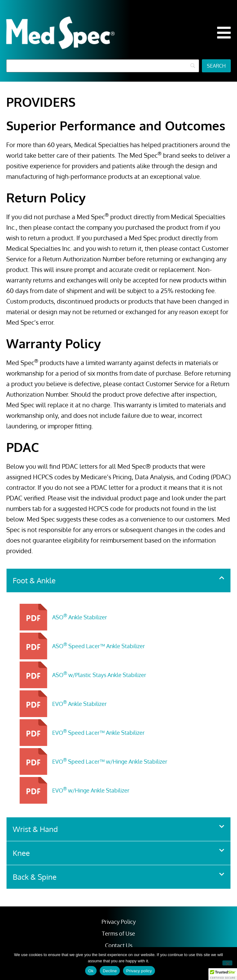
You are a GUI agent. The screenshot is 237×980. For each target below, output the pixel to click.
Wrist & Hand (35, 829)
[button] (224, 33)
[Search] (103, 66)
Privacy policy (139, 971)
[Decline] (227, 963)
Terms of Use (118, 933)
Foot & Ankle (34, 580)
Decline (110, 971)
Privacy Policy (119, 922)
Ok (91, 971)
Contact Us (119, 945)
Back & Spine (35, 877)
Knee (21, 853)
